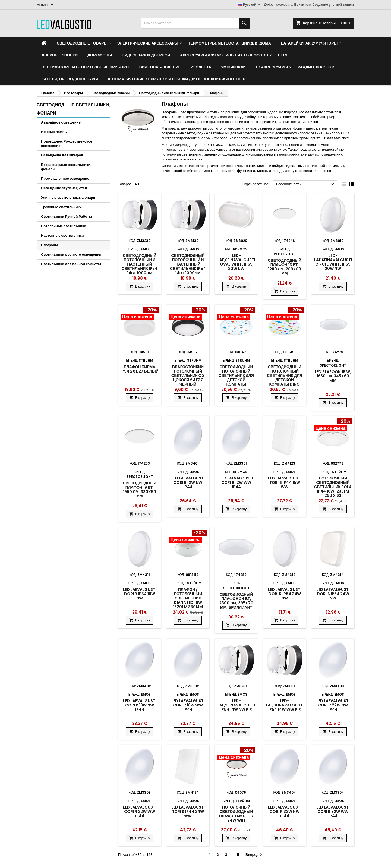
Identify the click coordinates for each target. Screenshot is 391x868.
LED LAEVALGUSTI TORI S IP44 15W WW (285, 482)
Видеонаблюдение (160, 67)
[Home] (44, 43)
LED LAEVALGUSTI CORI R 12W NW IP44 (188, 482)
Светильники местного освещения (71, 255)
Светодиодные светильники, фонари (73, 109)
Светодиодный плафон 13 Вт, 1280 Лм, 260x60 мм (284, 267)
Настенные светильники (62, 236)
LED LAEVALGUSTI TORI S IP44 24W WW (188, 812)
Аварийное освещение (61, 122)
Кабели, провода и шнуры (70, 79)
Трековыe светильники (61, 207)
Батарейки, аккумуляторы (309, 43)
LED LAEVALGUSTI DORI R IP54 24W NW (285, 594)
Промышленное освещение (65, 179)
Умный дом (233, 67)
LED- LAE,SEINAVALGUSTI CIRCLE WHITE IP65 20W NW (333, 262)
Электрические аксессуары (148, 43)
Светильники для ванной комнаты (71, 264)
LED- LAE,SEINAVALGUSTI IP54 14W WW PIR (285, 705)
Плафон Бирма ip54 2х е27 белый (140, 369)
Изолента (201, 67)
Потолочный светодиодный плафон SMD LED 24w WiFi (236, 814)
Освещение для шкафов (62, 155)
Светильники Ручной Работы (66, 217)
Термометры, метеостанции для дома (229, 43)
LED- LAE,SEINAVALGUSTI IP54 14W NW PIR (236, 705)
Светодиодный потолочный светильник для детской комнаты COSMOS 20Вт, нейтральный (236, 380)
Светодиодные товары (82, 43)
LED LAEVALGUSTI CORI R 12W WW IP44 (236, 482)
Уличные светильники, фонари (68, 198)
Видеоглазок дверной (146, 55)
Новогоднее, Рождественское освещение (67, 143)
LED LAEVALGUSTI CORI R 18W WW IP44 (188, 705)
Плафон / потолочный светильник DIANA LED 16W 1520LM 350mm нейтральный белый (188, 602)
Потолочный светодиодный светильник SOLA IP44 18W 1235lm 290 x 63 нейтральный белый (333, 491)
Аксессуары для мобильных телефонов (224, 55)
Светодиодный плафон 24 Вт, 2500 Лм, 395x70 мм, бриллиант (236, 601)
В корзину (140, 286)
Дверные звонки (60, 55)
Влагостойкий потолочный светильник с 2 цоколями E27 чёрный (188, 375)
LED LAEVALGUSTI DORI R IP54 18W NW (140, 594)
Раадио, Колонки (316, 67)
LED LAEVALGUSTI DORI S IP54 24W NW (333, 594)
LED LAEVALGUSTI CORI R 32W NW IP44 (285, 812)
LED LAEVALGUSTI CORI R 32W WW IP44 (333, 812)
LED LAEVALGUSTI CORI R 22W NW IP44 (333, 705)
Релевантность (306, 184)
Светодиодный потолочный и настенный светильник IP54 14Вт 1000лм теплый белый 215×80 (188, 269)
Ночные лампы (54, 132)
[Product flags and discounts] (140, 314)
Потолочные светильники (64, 226)
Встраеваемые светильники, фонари (66, 167)
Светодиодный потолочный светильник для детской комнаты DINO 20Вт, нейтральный (285, 380)
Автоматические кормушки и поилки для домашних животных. (177, 79)
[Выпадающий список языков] (250, 5)
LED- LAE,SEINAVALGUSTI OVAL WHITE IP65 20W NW (236, 262)
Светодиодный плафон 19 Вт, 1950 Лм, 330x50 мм (139, 490)
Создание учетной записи (333, 4)
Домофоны (100, 55)
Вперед (254, 855)
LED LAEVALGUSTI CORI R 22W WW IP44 (140, 812)
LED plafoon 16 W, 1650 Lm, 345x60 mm (333, 376)
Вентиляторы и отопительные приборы (86, 67)
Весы (284, 55)
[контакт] (46, 5)
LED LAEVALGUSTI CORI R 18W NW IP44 (140, 705)
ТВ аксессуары (272, 67)
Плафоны (50, 245)
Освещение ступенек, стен (64, 188)
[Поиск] (195, 23)
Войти (299, 4)
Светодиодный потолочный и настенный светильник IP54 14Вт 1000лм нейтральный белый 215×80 (140, 269)
